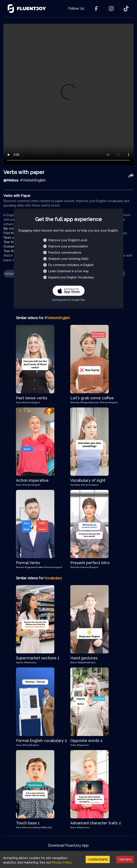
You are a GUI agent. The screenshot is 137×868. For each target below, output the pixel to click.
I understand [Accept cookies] (98, 859)
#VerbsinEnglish (31, 402)
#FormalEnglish (31, 745)
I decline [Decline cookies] (125, 859)
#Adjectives (83, 827)
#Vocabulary (30, 662)
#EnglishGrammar (90, 402)
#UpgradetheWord (35, 567)
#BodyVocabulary (87, 662)
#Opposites (83, 745)
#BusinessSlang (31, 827)
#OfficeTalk (46, 827)
